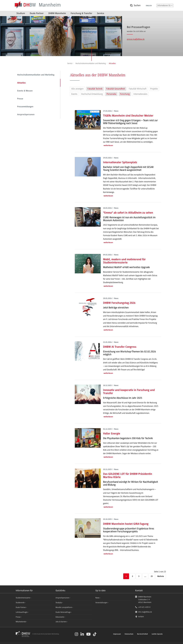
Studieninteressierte (23, 598)
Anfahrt (141, 617)
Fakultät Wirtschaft (138, 89)
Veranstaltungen (101, 603)
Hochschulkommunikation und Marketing (36, 75)
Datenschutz (129, 634)
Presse (20, 99)
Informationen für (165, 5)
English (149, 6)
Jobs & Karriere (61, 622)
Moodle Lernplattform (64, 607)
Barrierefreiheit (142, 634)
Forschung (125, 94)
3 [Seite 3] (139, 576)
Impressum (117, 634)
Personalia (111, 94)
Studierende (20, 603)
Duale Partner (37, 13)
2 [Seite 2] (132, 576)
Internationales (140, 94)
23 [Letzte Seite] (152, 576)
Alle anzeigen (77, 89)
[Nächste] (161, 576)
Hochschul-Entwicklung (92, 94)
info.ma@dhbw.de (145, 612)
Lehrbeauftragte (22, 612)
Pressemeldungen (25, 107)
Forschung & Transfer (81, 13)
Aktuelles (21, 83)
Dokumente (60, 617)
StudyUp (59, 603)
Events (74, 94)
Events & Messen (25, 91)
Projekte (154, 89)
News (97, 598)
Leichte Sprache (157, 634)
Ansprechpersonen (26, 115)
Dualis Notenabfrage (63, 612)
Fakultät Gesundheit (116, 89)
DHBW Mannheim (57, 13)
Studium (21, 13)
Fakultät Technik (95, 89)
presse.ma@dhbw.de (136, 39)
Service (101, 13)
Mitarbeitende (21, 622)
